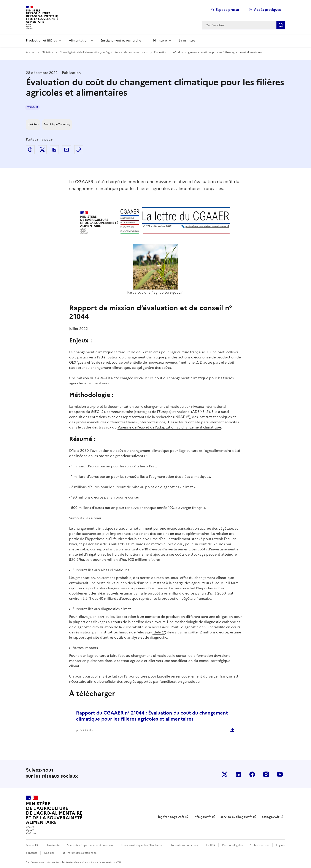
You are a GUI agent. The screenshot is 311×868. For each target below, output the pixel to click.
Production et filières (41, 41)
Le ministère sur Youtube (280, 774)
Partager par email (67, 150)
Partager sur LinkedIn (54, 150)
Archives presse (259, 845)
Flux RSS (210, 845)
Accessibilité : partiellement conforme (90, 845)
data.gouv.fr (271, 817)
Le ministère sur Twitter (225, 774)
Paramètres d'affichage (82, 853)
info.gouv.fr (202, 817)
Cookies (49, 853)
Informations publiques (183, 845)
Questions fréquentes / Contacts (141, 845)
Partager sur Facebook (30, 150)
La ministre (187, 41)
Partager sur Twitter (42, 150)
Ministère (160, 41)
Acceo (30, 845)
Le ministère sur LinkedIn (238, 774)
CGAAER (32, 107)
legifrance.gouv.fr (171, 817)
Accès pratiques (267, 10)
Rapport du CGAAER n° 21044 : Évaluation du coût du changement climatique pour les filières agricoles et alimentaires (152, 716)
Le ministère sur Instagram (266, 774)
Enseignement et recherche (121, 41)
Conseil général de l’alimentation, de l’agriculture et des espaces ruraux (104, 52)
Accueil (31, 52)
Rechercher (281, 25)
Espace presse (227, 10)
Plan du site (53, 845)
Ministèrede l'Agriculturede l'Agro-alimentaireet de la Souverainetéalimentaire (42, 16)
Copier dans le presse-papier (79, 150)
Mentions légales (232, 845)
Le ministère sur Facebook (252, 774)
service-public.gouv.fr (236, 817)
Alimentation (79, 41)
